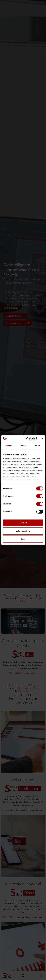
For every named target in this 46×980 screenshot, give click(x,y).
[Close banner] (42, 439)
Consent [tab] (8, 446)
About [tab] (38, 446)
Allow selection (23, 531)
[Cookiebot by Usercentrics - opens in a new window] (27, 439)
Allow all (23, 523)
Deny (23, 539)
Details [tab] (23, 446)
